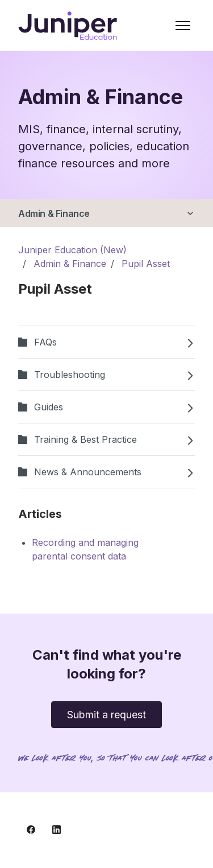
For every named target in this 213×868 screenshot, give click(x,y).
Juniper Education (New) (72, 250)
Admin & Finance (54, 213)
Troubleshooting (106, 375)
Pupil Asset (146, 264)
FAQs (106, 342)
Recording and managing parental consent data (85, 549)
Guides (106, 407)
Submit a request (106, 715)
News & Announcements (106, 472)
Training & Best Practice (106, 439)
